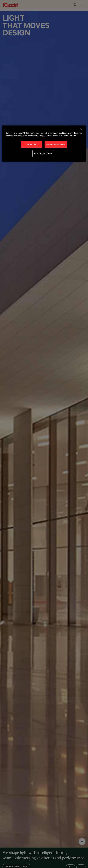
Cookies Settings (43, 153)
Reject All (32, 144)
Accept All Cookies (56, 144)
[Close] (81, 129)
